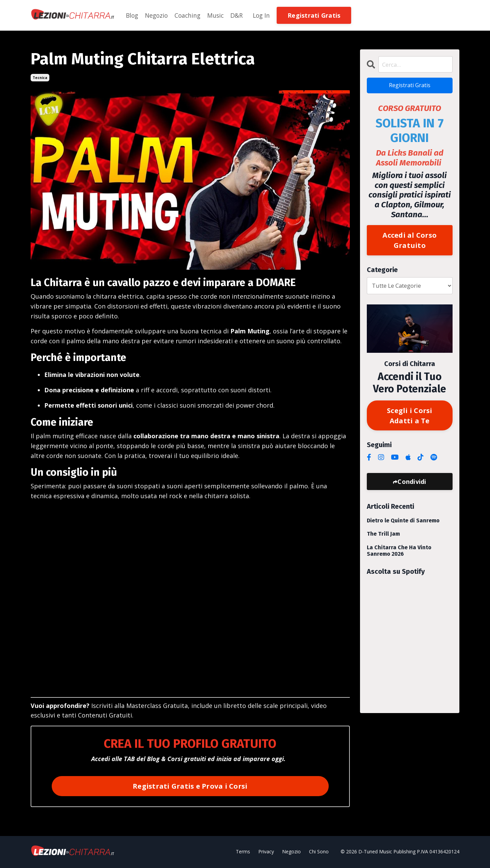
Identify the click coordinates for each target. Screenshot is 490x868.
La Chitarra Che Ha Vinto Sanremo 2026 (399, 555)
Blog (133, 15)
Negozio (158, 15)
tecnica (40, 78)
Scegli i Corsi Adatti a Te (410, 419)
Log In (266, 15)
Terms (243, 852)
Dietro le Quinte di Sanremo (403, 525)
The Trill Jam (383, 538)
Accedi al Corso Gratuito (410, 242)
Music (219, 15)
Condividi (412, 486)
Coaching (190, 15)
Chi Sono (319, 852)
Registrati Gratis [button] (319, 15)
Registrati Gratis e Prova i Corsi (190, 786)
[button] (319, 15)
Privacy (266, 852)
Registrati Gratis (410, 86)
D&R (241, 15)
